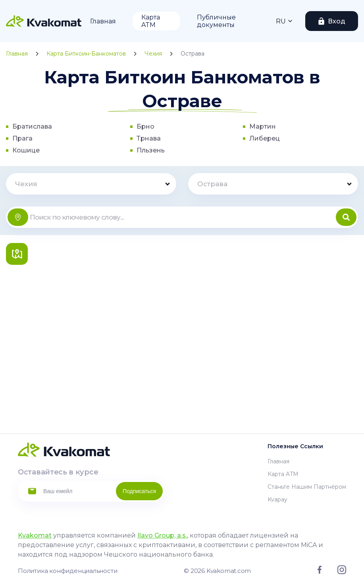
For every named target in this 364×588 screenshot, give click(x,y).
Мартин (263, 126)
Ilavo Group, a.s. (162, 535)
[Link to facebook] (320, 572)
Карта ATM (151, 21)
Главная (103, 21)
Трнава (149, 138)
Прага (22, 138)
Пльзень (151, 150)
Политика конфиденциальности (67, 571)
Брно (145, 126)
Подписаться (139, 491)
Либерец (265, 138)
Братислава (32, 126)
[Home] (44, 21)
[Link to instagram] (342, 572)
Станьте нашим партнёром (307, 487)
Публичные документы (216, 21)
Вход (337, 21)
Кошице (26, 150)
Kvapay (277, 499)
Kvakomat (35, 535)
